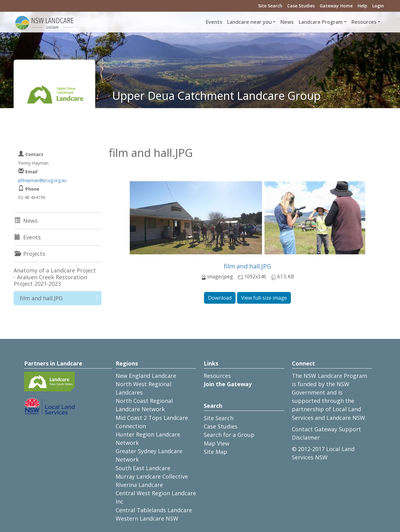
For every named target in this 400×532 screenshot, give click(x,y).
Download (220, 298)
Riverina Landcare (139, 485)
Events (214, 22)
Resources (217, 376)
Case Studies (301, 6)
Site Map (215, 452)
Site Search (270, 6)
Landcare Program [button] (321, 22)
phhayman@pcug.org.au (42, 180)
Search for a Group (229, 435)
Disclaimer (306, 437)
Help (362, 6)
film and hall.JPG (248, 266)
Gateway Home (336, 6)
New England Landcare (146, 376)
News (287, 22)
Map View (217, 443)
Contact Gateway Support (326, 429)
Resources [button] (364, 22)
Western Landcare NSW (147, 518)
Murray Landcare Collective (152, 476)
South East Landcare (143, 468)
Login (378, 6)
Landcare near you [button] (249, 22)
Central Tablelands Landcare (154, 510)
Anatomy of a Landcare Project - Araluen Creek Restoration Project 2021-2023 (55, 277)
